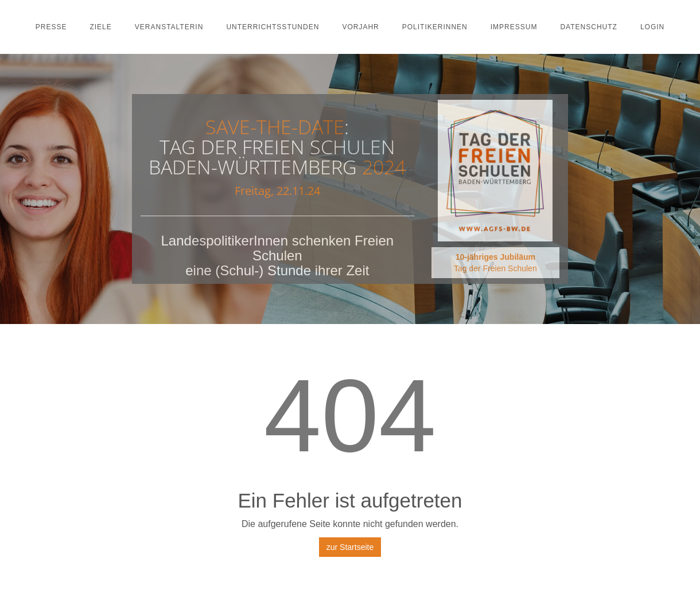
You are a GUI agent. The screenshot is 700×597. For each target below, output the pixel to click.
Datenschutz (588, 27)
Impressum (514, 27)
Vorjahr (360, 27)
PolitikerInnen (435, 27)
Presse (51, 27)
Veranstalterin (169, 27)
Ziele (100, 27)
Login (652, 27)
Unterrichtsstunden (273, 27)
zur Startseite (350, 547)
